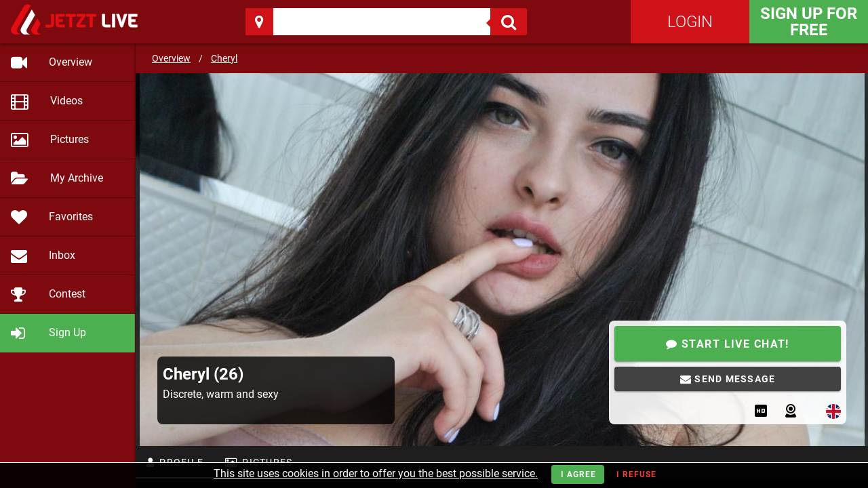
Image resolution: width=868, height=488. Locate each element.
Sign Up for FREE (809, 22)
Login (690, 22)
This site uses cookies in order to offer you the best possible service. (376, 473)
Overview (171, 58)
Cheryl (224, 58)
